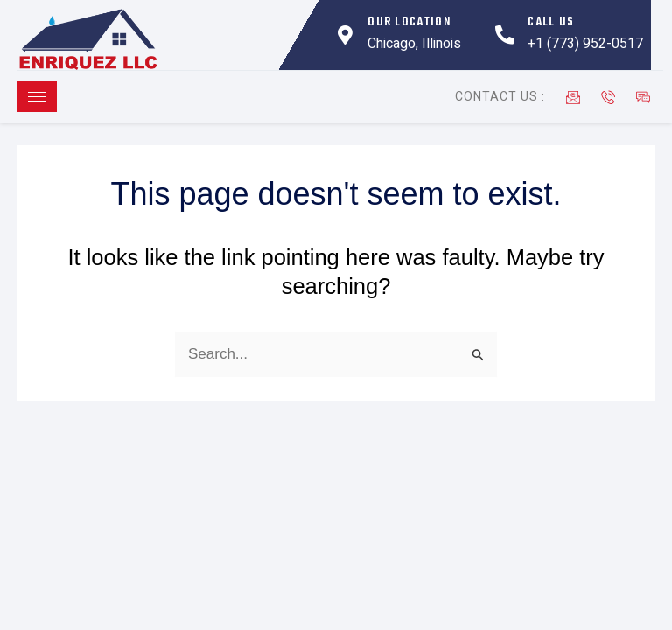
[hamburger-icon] (37, 97)
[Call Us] (505, 35)
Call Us (551, 22)
